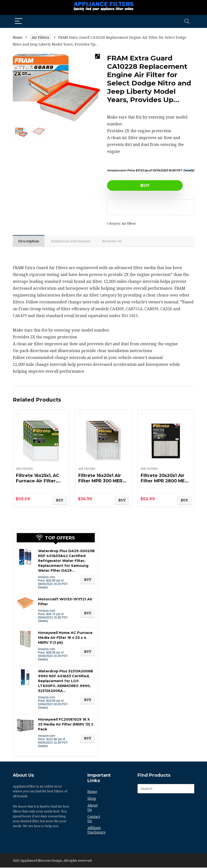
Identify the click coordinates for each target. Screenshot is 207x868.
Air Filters (40, 37)
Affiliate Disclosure (97, 830)
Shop (92, 799)
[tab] (29, 241)
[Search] (187, 21)
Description (29, 241)
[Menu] (19, 21)
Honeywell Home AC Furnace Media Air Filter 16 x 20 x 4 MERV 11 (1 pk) (65, 638)
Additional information (72, 241)
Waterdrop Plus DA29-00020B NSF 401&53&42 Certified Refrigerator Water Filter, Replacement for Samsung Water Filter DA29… (66, 561)
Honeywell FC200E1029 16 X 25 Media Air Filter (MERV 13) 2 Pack (66, 725)
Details (188, 170)
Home (18, 37)
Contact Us (94, 819)
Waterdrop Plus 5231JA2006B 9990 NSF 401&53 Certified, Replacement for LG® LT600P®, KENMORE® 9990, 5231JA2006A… (66, 681)
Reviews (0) (114, 241)
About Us (93, 808)
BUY (135, 185)
